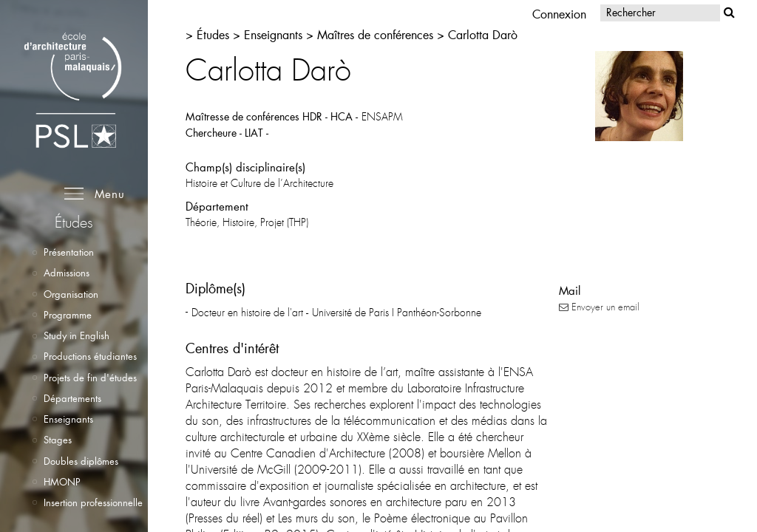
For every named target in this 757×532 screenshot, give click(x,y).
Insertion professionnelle (93, 502)
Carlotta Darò (483, 34)
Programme (68, 315)
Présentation (69, 252)
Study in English (77, 335)
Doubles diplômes (81, 461)
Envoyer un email (599, 307)
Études (215, 34)
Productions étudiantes (90, 356)
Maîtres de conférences (375, 34)
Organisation (71, 294)
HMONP (62, 482)
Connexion (559, 14)
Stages (58, 440)
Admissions (67, 273)
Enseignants (68, 419)
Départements (72, 398)
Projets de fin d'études (90, 378)
